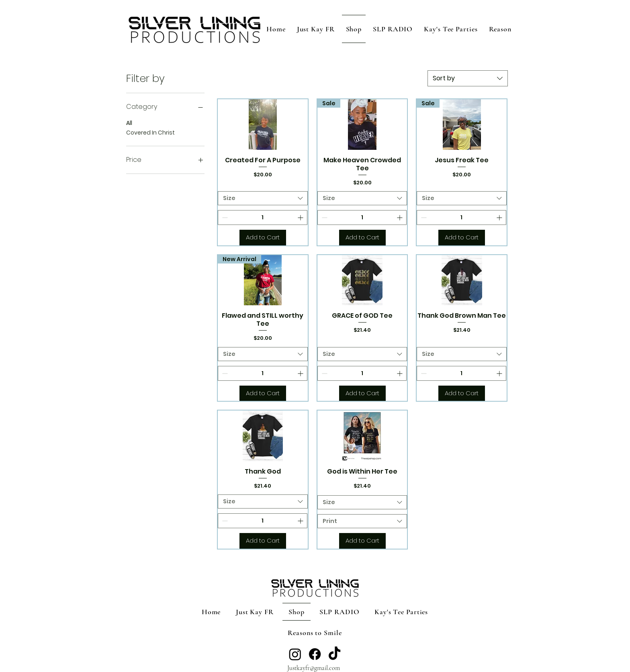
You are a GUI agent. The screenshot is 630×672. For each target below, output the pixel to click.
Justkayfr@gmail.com (314, 668)
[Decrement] (224, 218)
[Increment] (301, 218)
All (129, 123)
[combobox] (468, 78)
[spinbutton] (263, 218)
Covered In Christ (150, 132)
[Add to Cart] (263, 238)
